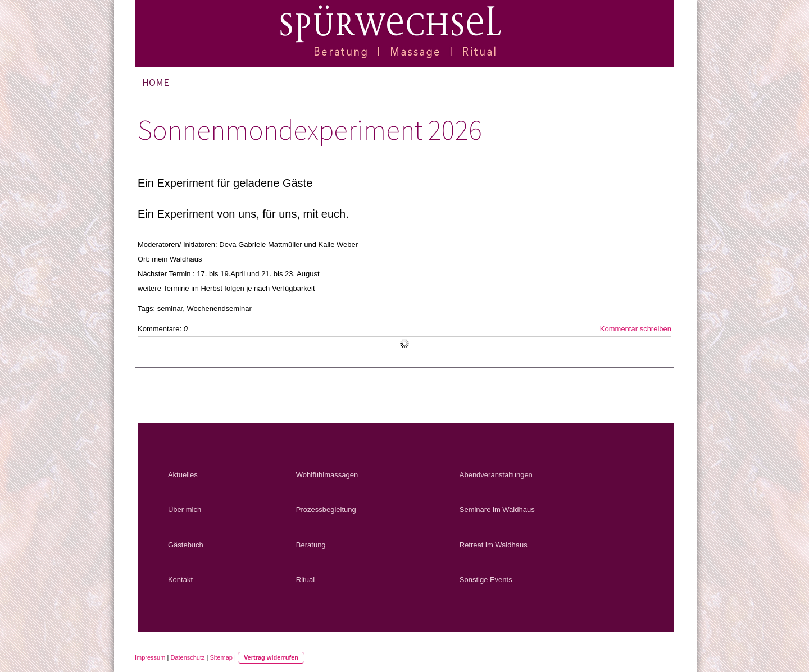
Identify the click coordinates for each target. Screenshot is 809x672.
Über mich (185, 509)
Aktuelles (183, 475)
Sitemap (221, 657)
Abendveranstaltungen (496, 475)
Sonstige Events (486, 580)
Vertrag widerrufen (271, 657)
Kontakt (180, 580)
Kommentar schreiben (636, 329)
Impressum (150, 657)
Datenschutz (187, 657)
